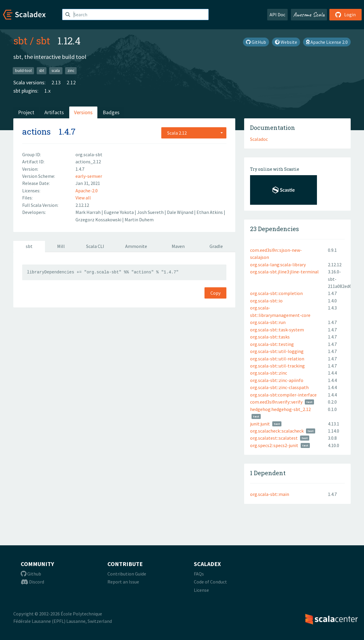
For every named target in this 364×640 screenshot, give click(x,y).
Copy (215, 293)
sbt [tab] (29, 246)
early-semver (89, 176)
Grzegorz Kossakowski (99, 220)
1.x (47, 91)
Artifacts (54, 112)
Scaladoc (259, 139)
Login (346, 14)
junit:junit (260, 424)
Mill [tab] (61, 246)
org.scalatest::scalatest (274, 438)
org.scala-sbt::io (266, 301)
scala (56, 71)
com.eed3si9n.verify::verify (276, 402)
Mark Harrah (88, 212)
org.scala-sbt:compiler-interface (283, 395)
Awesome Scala (309, 14)
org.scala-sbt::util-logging (277, 351)
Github (31, 574)
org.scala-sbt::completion (276, 293)
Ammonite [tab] (136, 246)
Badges (111, 112)
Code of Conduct (210, 582)
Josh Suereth (151, 212)
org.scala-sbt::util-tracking (277, 366)
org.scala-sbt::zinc (269, 373)
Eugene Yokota (119, 212)
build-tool (23, 71)
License (201, 590)
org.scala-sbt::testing (272, 344)
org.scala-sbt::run (268, 322)
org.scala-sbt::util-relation (277, 359)
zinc (71, 71)
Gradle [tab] (216, 246)
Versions (83, 112)
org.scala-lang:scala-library (278, 265)
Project (26, 112)
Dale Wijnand (181, 212)
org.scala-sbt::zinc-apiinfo (277, 380)
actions (36, 132)
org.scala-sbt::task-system (277, 330)
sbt (20, 41)
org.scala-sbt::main (270, 494)
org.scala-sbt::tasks (270, 337)
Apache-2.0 (87, 191)
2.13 (56, 82)
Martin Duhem (139, 220)
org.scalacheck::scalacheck (277, 431)
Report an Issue (123, 582)
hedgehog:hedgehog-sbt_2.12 (280, 409)
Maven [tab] (178, 246)
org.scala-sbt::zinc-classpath (279, 387)
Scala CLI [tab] (95, 246)
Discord (32, 582)
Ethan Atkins (210, 212)
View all (83, 198)
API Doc (277, 14)
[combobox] (194, 133)
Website (286, 42)
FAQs (199, 574)
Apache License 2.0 (327, 42)
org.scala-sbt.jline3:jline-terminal (284, 272)
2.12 (71, 82)
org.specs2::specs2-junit (274, 445)
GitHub (256, 42)
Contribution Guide (127, 574)
